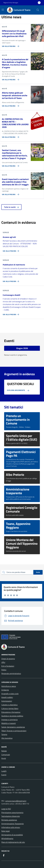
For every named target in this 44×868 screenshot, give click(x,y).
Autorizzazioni (7, 701)
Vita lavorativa (7, 738)
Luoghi (4, 771)
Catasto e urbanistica (9, 705)
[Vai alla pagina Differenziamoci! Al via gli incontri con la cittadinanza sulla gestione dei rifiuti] (10, 45)
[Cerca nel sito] (38, 10)
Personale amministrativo (11, 673)
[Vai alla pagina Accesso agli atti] (11, 250)
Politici (4, 670)
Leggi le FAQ (6, 809)
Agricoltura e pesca (9, 686)
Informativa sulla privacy (11, 827)
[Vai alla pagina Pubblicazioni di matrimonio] (11, 280)
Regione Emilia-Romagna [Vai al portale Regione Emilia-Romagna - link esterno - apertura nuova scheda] (11, 3)
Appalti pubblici (7, 697)
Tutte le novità (11, 207)
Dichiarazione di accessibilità (12, 835)
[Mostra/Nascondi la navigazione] (3, 10)
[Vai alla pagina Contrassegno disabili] (11, 314)
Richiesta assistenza (9, 820)
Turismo (4, 734)
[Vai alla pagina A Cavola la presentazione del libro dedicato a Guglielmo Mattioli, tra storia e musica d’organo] (10, 79)
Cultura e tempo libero (10, 708)
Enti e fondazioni (8, 666)
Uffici (3, 662)
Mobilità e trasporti (9, 723)
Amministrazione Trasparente (13, 824)
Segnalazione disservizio (11, 816)
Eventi (4, 775)
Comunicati (6, 755)
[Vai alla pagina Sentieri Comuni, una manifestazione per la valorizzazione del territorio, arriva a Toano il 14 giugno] (10, 165)
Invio (38, 572)
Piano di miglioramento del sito (13, 842)
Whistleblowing (7, 838)
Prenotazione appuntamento (12, 812)
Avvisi (4, 758)
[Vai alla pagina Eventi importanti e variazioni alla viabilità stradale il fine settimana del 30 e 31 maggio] (10, 194)
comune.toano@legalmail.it (16, 801)
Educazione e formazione (11, 712)
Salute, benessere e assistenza (13, 727)
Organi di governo (8, 659)
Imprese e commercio (9, 720)
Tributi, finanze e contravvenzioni (14, 731)
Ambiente (5, 690)
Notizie (4, 751)
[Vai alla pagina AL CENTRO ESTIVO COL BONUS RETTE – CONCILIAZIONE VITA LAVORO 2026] (10, 136)
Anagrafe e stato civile (10, 694)
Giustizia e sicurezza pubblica (12, 716)
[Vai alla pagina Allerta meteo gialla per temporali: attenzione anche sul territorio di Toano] (10, 105)
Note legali (6, 831)
